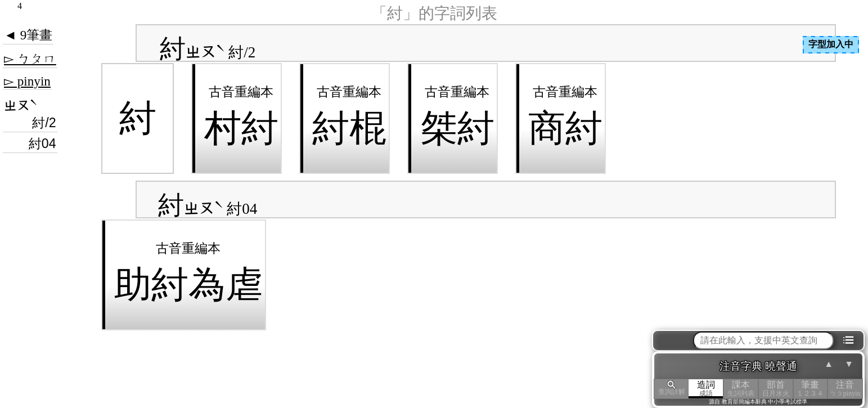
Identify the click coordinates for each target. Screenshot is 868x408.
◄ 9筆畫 (28, 35)
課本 (741, 389)
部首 (776, 389)
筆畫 (811, 389)
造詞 (706, 389)
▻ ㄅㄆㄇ (30, 59)
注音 (845, 389)
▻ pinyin (27, 81)
